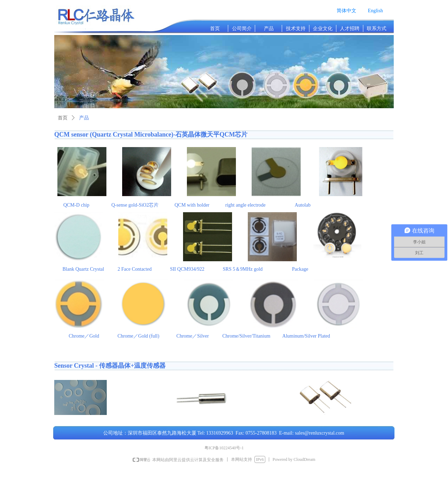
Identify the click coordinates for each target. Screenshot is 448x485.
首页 (63, 118)
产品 (84, 118)
